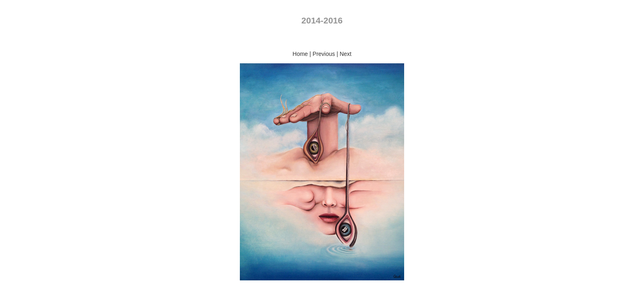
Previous (324, 54)
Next (346, 54)
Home (300, 54)
